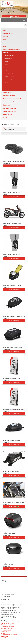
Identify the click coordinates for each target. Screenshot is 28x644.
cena (20, 134)
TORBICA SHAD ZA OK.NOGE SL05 (11, 193)
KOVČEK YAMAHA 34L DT (9, 533)
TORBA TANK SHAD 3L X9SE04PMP (12, 440)
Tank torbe (6, 83)
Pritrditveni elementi (8, 74)
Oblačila (5, 40)
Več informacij (14, 166)
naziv (15, 134)
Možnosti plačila (5, 632)
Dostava (3, 633)
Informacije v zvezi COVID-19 (8, 629)
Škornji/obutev (7, 105)
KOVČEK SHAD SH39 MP (9, 564)
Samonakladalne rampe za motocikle (12, 99)
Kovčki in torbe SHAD (9, 59)
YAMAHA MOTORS (8, 115)
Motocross (6, 37)
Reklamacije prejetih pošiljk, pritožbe (10, 635)
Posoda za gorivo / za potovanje (11, 71)
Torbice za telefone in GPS (10, 89)
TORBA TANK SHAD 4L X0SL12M (11, 471)
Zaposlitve (6, 118)
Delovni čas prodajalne (6, 625)
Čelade (5, 30)
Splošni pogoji (4, 636)
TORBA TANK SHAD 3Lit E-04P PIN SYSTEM (14, 316)
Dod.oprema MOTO (8, 33)
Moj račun (3, 638)
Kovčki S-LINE (7, 65)
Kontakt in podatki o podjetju (8, 623)
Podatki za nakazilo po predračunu (12, 49)
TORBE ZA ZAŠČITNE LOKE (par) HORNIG (13, 502)
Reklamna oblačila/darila (9, 96)
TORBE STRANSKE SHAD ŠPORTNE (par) (13, 162)
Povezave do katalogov (7, 630)
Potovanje (5, 53)
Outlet (4, 46)
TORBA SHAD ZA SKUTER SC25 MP (12, 223)
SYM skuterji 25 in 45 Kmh (9, 108)
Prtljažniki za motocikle (9, 77)
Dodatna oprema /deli (9, 56)
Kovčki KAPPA (7, 62)
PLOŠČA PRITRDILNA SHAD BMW (11, 378)
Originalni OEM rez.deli (9, 43)
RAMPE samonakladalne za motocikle (13, 80)
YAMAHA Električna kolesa (10, 112)
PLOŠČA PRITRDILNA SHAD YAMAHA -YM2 (14, 409)
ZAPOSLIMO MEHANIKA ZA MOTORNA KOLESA (13, 640)
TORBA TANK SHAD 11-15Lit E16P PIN (12, 347)
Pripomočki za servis (8, 92)
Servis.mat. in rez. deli (8, 102)
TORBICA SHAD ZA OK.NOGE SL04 (11, 254)
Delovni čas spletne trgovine (8, 626)
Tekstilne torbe (7, 86)
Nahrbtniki (6, 68)
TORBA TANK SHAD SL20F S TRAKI (12, 285)
